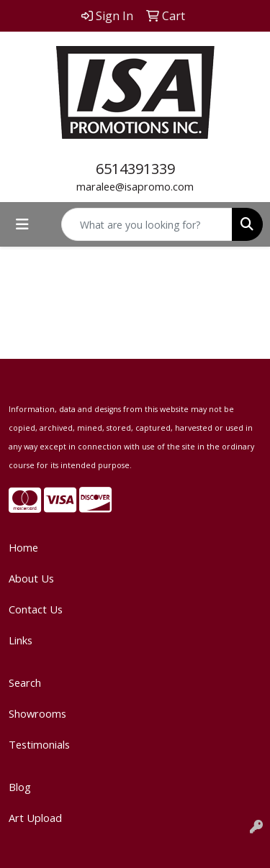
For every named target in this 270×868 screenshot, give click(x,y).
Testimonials (39, 744)
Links (21, 640)
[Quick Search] (147, 224)
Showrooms (37, 713)
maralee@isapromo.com (135, 186)
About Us (31, 578)
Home (23, 547)
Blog (20, 787)
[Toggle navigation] (22, 224)
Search (25, 682)
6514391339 (135, 169)
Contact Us (36, 609)
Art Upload (35, 818)
